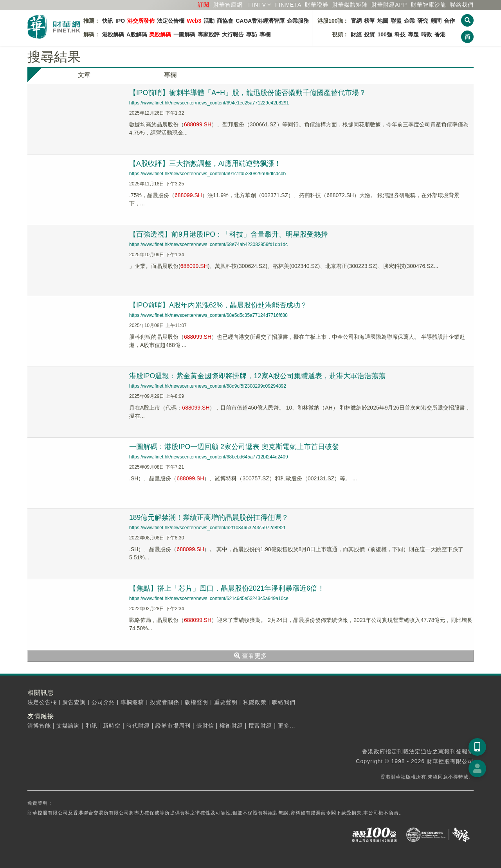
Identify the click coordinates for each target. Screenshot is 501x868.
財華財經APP (389, 5)
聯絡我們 (462, 5)
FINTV (257, 5)
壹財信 (205, 726)
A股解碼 (137, 34)
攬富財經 (260, 726)
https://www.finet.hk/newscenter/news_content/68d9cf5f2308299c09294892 (208, 386)
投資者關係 (165, 702)
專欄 (265, 34)
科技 (400, 34)
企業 (409, 21)
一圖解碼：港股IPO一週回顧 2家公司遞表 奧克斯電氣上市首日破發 (234, 447)
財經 (356, 34)
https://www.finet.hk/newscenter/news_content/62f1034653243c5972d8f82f (207, 528)
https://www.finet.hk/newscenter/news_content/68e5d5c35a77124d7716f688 (208, 315)
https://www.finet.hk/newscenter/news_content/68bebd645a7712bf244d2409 (209, 457)
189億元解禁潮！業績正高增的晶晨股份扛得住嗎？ (209, 518)
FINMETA (288, 5)
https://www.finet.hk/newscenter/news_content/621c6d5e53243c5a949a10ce (209, 598)
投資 (369, 34)
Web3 (194, 21)
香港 (440, 34)
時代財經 (138, 726)
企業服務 (298, 21)
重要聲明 (226, 702)
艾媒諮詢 (68, 726)
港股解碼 (113, 34)
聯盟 (396, 21)
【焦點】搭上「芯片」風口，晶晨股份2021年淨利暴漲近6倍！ (227, 588)
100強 (385, 34)
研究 (423, 21)
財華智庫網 (228, 5)
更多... (287, 726)
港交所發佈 (141, 21)
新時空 (112, 726)
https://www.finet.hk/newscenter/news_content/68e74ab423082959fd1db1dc (208, 244)
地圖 (383, 21)
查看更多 (250, 656)
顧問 (436, 21)
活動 (209, 21)
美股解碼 (160, 34)
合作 (449, 21)
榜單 (369, 21)
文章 (84, 75)
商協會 (225, 21)
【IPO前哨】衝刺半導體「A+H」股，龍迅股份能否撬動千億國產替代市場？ (248, 93)
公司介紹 (103, 702)
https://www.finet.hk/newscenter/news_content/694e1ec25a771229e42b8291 (209, 103)
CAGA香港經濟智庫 (260, 21)
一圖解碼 (184, 34)
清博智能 (39, 726)
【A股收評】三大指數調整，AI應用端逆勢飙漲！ (205, 164)
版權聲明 (196, 702)
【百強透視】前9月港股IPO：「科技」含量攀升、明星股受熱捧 (229, 234)
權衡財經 (231, 726)
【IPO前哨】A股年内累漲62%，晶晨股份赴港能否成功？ (219, 305)
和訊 (92, 726)
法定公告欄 (171, 21)
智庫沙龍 (429, 5)
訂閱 (204, 5)
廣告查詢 (74, 702)
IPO (120, 21)
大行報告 (233, 34)
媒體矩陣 (350, 5)
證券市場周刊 (173, 726)
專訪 (252, 34)
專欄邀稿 (132, 702)
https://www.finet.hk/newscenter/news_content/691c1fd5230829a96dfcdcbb (207, 174)
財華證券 (317, 5)
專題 (413, 34)
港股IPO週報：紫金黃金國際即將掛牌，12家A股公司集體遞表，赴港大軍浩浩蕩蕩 (258, 376)
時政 (427, 34)
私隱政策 (255, 702)
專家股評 (209, 34)
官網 (356, 21)
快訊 (108, 21)
